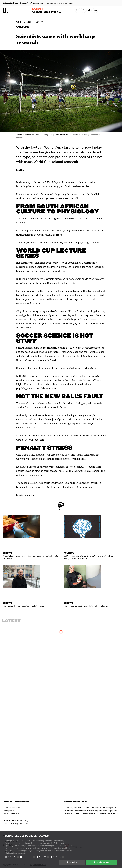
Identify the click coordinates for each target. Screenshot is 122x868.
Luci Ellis (20, 170)
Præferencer (29, 857)
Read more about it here (107, 814)
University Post (10, 3)
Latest (37, 9)
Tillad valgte (72, 862)
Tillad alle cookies (102, 862)
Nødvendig (13, 857)
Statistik (44, 857)
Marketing (58, 857)
